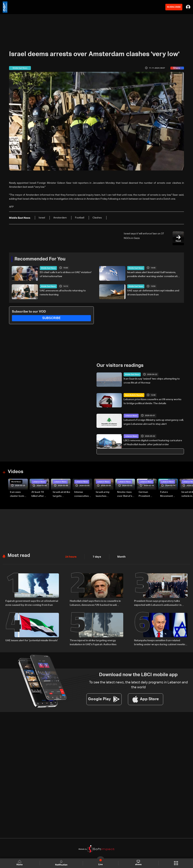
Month (120, 556)
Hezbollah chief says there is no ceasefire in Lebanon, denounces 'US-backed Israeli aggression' (95, 603)
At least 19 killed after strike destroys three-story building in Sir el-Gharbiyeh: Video (39, 494)
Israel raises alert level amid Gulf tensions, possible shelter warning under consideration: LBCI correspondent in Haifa (154, 275)
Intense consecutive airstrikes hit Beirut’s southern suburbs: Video (82, 494)
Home (20, 863)
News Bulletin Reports (134, 395)
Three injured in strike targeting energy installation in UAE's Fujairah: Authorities (93, 642)
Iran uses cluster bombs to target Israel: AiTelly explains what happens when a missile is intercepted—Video (19, 494)
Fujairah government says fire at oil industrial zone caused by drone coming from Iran (32, 602)
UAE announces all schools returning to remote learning (63, 293)
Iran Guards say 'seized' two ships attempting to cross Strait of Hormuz (152, 381)
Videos (16, 472)
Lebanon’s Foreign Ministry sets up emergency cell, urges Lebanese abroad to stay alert (154, 422)
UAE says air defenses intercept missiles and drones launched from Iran (153, 293)
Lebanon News (131, 416)
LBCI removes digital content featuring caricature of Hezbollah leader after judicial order (153, 443)
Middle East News (48, 268)
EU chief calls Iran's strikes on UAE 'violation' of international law (66, 274)
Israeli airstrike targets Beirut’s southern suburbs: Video (61, 494)
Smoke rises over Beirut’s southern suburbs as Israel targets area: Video (125, 494)
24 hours (70, 556)
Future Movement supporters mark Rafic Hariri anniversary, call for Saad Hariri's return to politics (168, 494)
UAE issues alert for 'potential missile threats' (32, 640)
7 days (96, 556)
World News (16, 482)
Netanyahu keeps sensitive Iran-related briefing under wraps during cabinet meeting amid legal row (160, 642)
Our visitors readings (120, 366)
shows (138, 863)
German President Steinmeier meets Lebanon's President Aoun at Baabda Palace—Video (147, 494)
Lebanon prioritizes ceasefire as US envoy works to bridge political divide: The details (152, 401)
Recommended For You (40, 259)
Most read (19, 555)
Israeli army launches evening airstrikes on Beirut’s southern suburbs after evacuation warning (104, 494)
